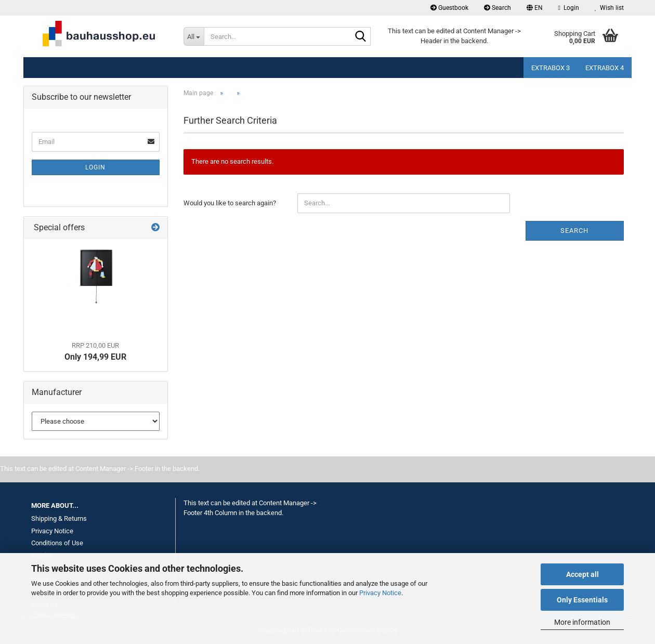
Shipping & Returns (59, 518)
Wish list (609, 8)
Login (95, 167)
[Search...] (194, 36)
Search (497, 8)
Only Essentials (582, 600)
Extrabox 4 (605, 68)
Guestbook (449, 8)
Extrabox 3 (551, 68)
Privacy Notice (380, 593)
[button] (535, 8)
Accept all (582, 574)
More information (582, 622)
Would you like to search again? (230, 203)
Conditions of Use (57, 543)
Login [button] (569, 8)
